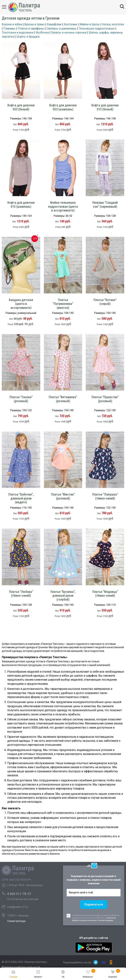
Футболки (42, 32)
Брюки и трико (34, 24)
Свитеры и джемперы (61, 28)
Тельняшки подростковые (97, 28)
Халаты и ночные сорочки (69, 32)
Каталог (7, 7)
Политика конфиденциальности (21, 967)
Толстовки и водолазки (18, 32)
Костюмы (71, 24)
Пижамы (9, 28)
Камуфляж (54, 24)
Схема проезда (16, 921)
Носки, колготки (113, 24)
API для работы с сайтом (94, 938)
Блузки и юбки (12, 24)
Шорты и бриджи (28, 37)
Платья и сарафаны (31, 28)
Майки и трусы (90, 24)
